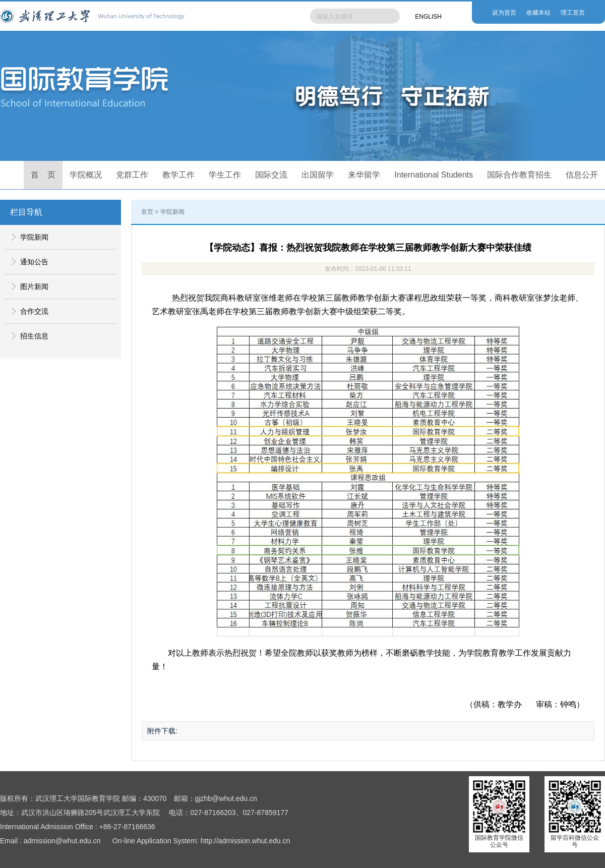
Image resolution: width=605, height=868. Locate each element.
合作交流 (34, 311)
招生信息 (34, 336)
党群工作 (132, 175)
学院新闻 (34, 237)
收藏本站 (538, 13)
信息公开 (582, 175)
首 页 (43, 175)
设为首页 (504, 13)
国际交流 (271, 175)
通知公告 (34, 262)
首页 (147, 212)
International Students (434, 175)
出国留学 (318, 175)
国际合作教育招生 (519, 175)
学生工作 (225, 175)
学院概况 (86, 175)
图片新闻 (34, 286)
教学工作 (178, 175)
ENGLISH (428, 17)
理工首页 (573, 13)
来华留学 (364, 175)
